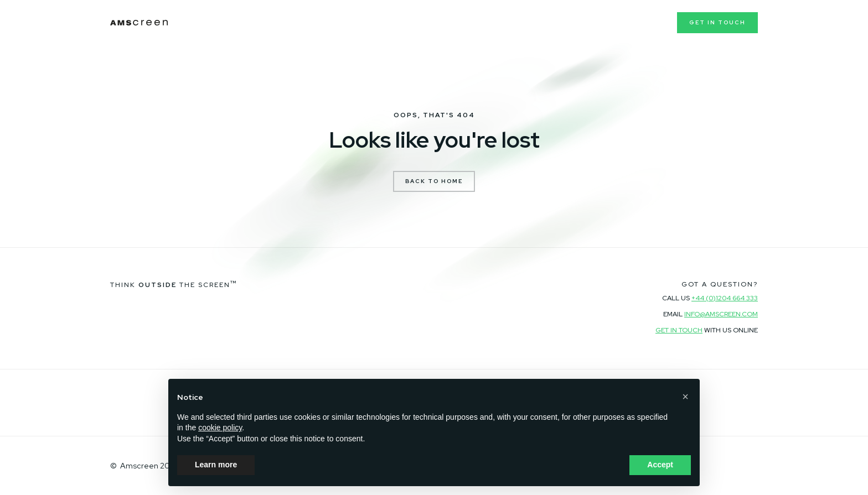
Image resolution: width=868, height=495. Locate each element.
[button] (685, 397)
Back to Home (434, 181)
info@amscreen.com (721, 314)
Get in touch (717, 22)
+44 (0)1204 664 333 (725, 298)
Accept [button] (660, 465)
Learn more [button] (216, 465)
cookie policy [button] (220, 428)
